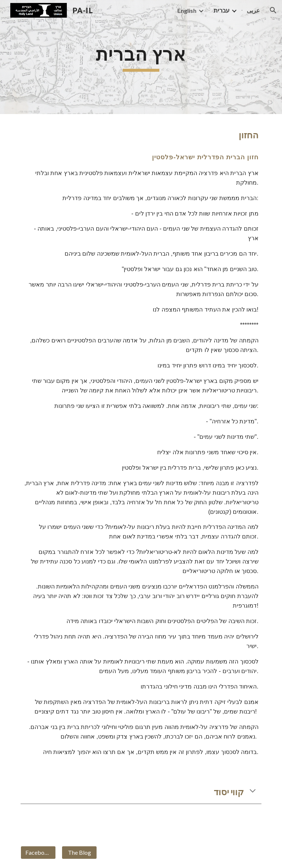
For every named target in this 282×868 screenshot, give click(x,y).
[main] (141, 57)
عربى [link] (253, 10)
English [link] (187, 10)
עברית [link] (222, 10)
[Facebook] (38, 853)
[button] (273, 10)
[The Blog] (79, 853)
